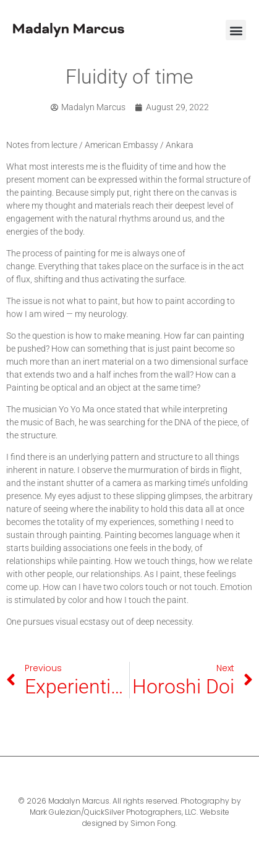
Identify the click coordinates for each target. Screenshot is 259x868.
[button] (236, 30)
